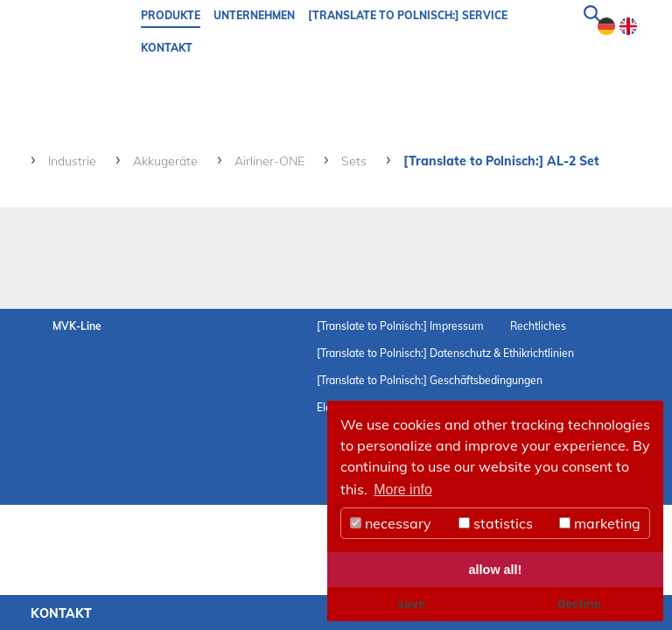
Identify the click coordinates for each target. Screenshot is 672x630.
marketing (600, 523)
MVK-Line (77, 326)
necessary (391, 523)
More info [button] (403, 490)
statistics (496, 523)
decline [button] (579, 604)
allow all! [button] (496, 570)
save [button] (411, 604)
